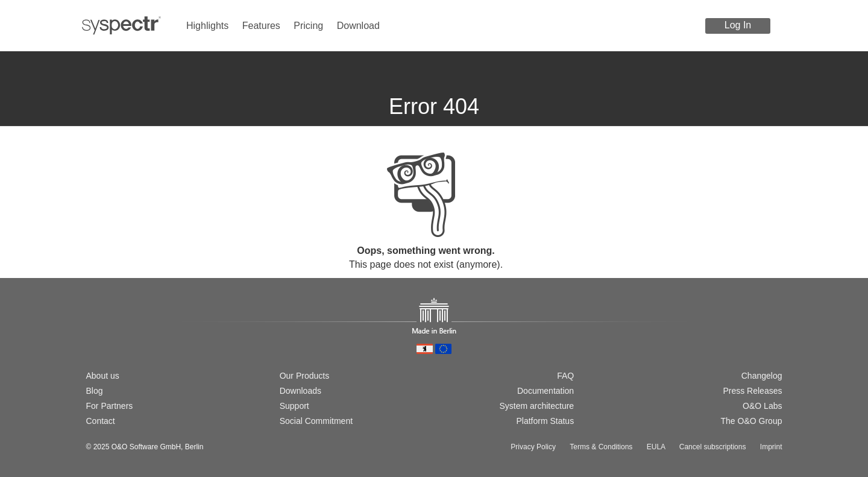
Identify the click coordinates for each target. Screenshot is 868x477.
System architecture (536, 406)
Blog (95, 391)
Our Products (304, 376)
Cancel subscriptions (713, 447)
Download (358, 26)
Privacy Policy (533, 447)
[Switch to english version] (111, 335)
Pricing (308, 26)
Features (261, 26)
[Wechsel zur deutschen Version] (92, 335)
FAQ (565, 376)
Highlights (207, 26)
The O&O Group (752, 421)
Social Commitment (316, 421)
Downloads (300, 391)
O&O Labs (762, 406)
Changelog (762, 376)
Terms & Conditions (601, 447)
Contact (101, 421)
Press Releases (752, 391)
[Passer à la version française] (130, 335)
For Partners (110, 406)
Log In (738, 25)
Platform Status (545, 421)
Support (294, 406)
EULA (656, 447)
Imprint (771, 447)
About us (103, 376)
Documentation (546, 391)
